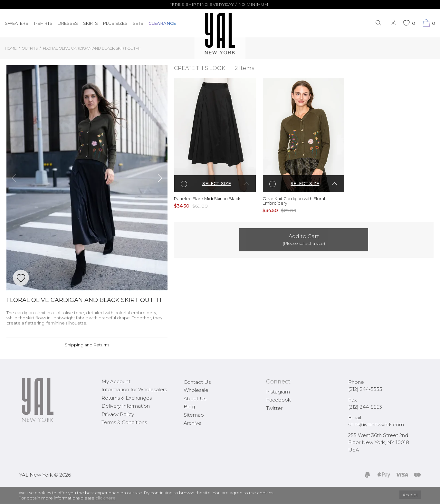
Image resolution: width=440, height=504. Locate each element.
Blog (189, 407)
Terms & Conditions (124, 422)
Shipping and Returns (87, 345)
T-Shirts (43, 23)
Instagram (278, 392)
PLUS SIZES (115, 23)
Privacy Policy (118, 414)
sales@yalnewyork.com (376, 425)
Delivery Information (126, 406)
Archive (192, 423)
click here (105, 498)
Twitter (274, 408)
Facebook (278, 400)
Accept (410, 495)
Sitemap (194, 415)
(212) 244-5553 (365, 407)
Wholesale (196, 390)
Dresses (68, 23)
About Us (195, 398)
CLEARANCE (162, 23)
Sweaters (17, 23)
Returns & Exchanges (127, 398)
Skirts (91, 23)
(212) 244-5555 (365, 389)
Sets (138, 23)
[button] (14, 178)
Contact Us (197, 382)
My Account (116, 381)
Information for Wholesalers (134, 389)
